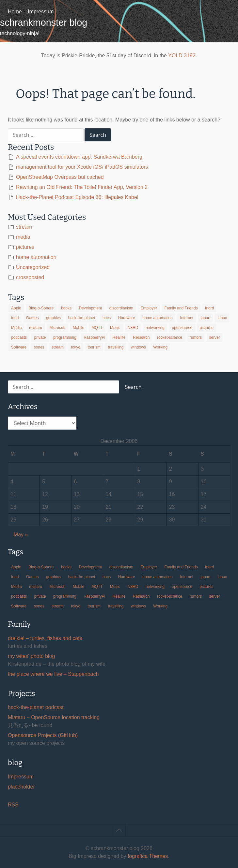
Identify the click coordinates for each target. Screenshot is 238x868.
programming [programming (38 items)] (65, 337)
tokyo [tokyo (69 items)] (76, 347)
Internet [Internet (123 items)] (187, 318)
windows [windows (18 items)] (138, 347)
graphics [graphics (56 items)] (53, 318)
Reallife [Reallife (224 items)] (119, 337)
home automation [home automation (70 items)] (158, 318)
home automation (36, 257)
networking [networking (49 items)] (155, 328)
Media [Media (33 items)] (16, 328)
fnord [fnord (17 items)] (209, 308)
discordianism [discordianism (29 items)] (121, 308)
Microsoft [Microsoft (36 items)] (58, 328)
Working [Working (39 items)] (160, 347)
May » (21, 535)
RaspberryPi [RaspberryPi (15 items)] (94, 337)
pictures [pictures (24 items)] (207, 328)
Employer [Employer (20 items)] (149, 308)
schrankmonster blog (44, 22)
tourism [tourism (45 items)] (94, 347)
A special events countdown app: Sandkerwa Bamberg (79, 157)
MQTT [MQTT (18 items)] (97, 328)
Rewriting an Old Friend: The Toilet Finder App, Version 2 (82, 187)
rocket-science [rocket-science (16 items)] (170, 337)
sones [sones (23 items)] (39, 347)
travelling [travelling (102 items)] (116, 347)
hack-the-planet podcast (36, 707)
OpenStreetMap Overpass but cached (60, 177)
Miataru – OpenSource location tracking (54, 717)
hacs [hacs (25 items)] (107, 318)
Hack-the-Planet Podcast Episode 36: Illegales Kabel (77, 197)
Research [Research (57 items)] (141, 337)
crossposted (30, 277)
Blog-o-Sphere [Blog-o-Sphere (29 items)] (41, 308)
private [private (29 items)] (40, 337)
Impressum (41, 12)
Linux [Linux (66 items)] (222, 318)
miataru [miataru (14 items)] (36, 328)
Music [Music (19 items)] (115, 328)
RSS (13, 805)
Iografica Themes (148, 856)
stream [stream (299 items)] (58, 347)
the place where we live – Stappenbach (53, 674)
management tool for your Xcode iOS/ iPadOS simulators (82, 167)
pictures (25, 247)
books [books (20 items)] (66, 308)
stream (24, 227)
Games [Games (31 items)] (32, 318)
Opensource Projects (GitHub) (43, 735)
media (23, 237)
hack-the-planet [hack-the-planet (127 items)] (82, 318)
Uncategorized (33, 267)
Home (15, 12)
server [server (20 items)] (215, 337)
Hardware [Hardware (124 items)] (127, 318)
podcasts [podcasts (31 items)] (19, 337)
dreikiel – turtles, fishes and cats (45, 638)
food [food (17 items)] (15, 318)
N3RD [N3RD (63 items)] (133, 328)
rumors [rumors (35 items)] (196, 337)
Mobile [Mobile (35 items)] (79, 328)
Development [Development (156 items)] (90, 308)
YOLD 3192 (182, 56)
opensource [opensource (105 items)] (182, 328)
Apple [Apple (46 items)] (16, 308)
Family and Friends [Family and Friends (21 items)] (181, 308)
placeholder (21, 787)
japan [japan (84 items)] (206, 318)
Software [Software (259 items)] (19, 347)
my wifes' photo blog (31, 656)
